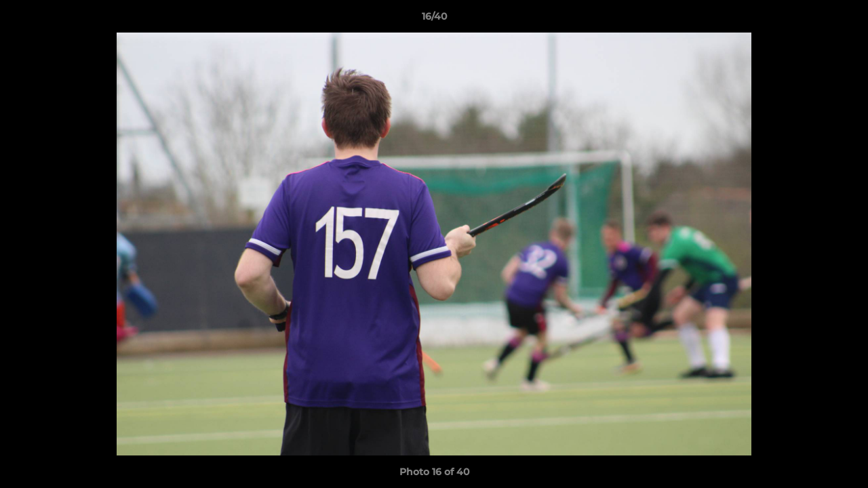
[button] (844, 20)
